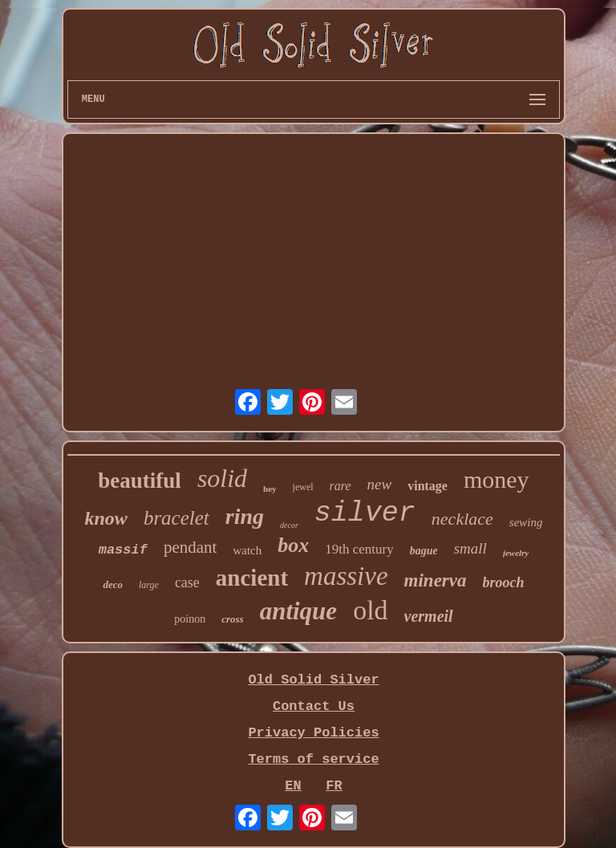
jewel (303, 487)
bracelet (176, 518)
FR (334, 786)
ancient (252, 578)
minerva (436, 580)
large (149, 585)
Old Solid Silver (313, 680)
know (106, 518)
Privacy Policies (313, 733)
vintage (428, 486)
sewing (526, 522)
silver (365, 513)
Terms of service (313, 759)
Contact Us (314, 706)
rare (340, 486)
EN (293, 786)
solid (222, 478)
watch (247, 550)
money (496, 479)
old (370, 610)
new (380, 484)
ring (245, 516)
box (293, 545)
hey (270, 489)
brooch (504, 582)
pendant (190, 547)
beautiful (140, 481)
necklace (462, 519)
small (470, 548)
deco (113, 584)
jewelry (516, 553)
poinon (190, 619)
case (187, 582)
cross (232, 619)
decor (289, 525)
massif (123, 550)
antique (298, 611)
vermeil (429, 616)
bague (424, 551)
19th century (359, 549)
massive (346, 576)
